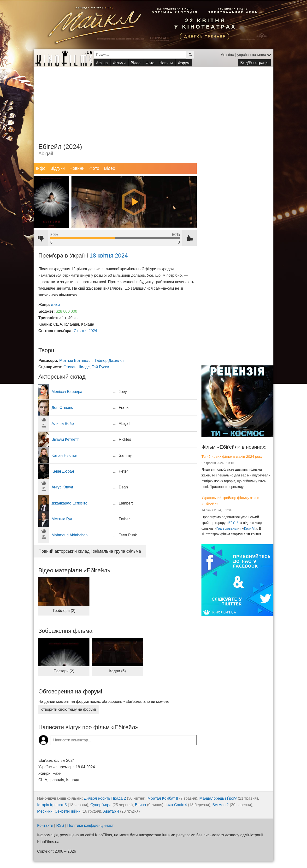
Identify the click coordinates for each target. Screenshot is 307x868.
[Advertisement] (153, 101)
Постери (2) (64, 671)
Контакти (45, 825)
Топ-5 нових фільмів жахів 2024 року (232, 456)
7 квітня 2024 (85, 331)
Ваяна (141, 805)
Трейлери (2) (64, 611)
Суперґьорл (101, 805)
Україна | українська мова (246, 55)
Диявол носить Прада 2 (105, 798)
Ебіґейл (234, 523)
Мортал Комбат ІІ (163, 798)
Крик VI (250, 528)
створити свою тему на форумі (69, 709)
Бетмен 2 (220, 805)
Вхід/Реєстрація (254, 63)
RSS (60, 825)
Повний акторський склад (90, 551)
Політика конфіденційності (91, 825)
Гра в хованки (227, 528)
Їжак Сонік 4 (176, 805)
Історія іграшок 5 (52, 805)
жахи (56, 305)
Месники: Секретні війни (59, 811)
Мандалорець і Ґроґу (218, 798)
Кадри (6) (117, 671)
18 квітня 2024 (109, 255)
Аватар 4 (111, 811)
